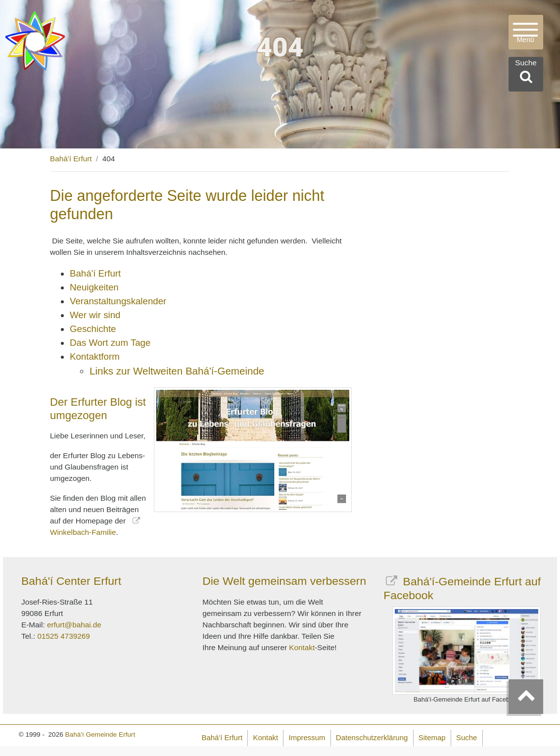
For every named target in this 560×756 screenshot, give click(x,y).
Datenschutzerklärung (372, 737)
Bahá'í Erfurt (71, 159)
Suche (467, 737)
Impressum (307, 737)
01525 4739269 (63, 636)
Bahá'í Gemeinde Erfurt (100, 734)
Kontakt (302, 647)
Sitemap (432, 737)
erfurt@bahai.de (74, 625)
